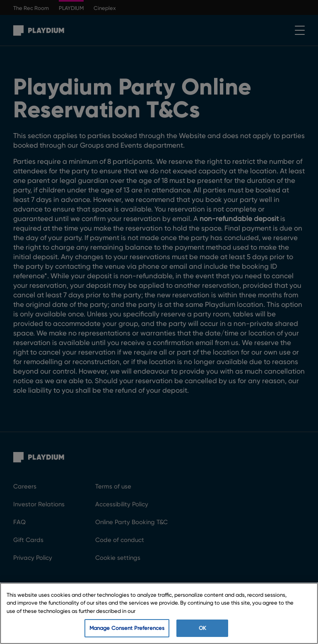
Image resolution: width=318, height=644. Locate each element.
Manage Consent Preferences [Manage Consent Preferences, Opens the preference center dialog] (127, 628)
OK (202, 628)
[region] (159, 613)
